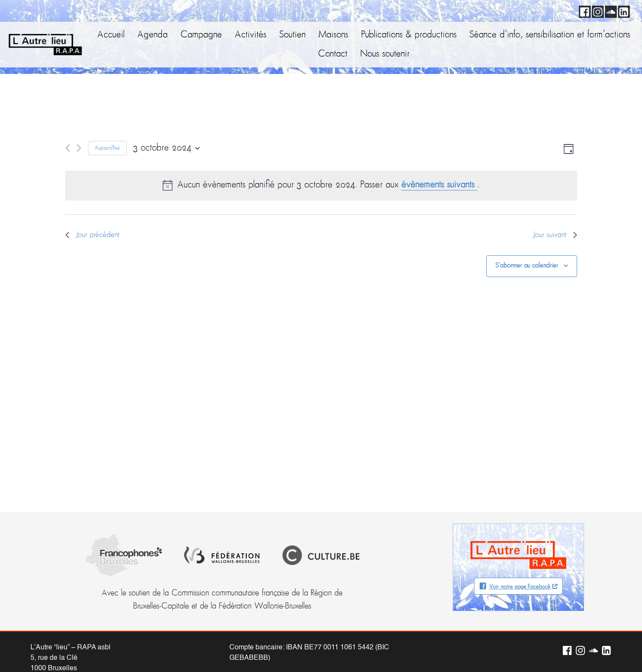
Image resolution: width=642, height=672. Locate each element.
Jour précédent (92, 235)
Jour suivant (555, 235)
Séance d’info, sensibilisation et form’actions (550, 35)
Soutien (292, 35)
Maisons (333, 35)
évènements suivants (439, 185)
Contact (333, 54)
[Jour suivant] (79, 148)
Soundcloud (609, 10)
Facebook (583, 10)
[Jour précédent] (68, 148)
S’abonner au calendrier (527, 266)
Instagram (596, 10)
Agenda (153, 35)
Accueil (111, 35)
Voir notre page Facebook (520, 587)
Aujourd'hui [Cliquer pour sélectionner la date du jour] (107, 148)
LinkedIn (622, 10)
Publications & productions (409, 35)
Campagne (201, 35)
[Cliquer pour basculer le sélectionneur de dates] (166, 148)
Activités (251, 35)
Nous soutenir (385, 54)
